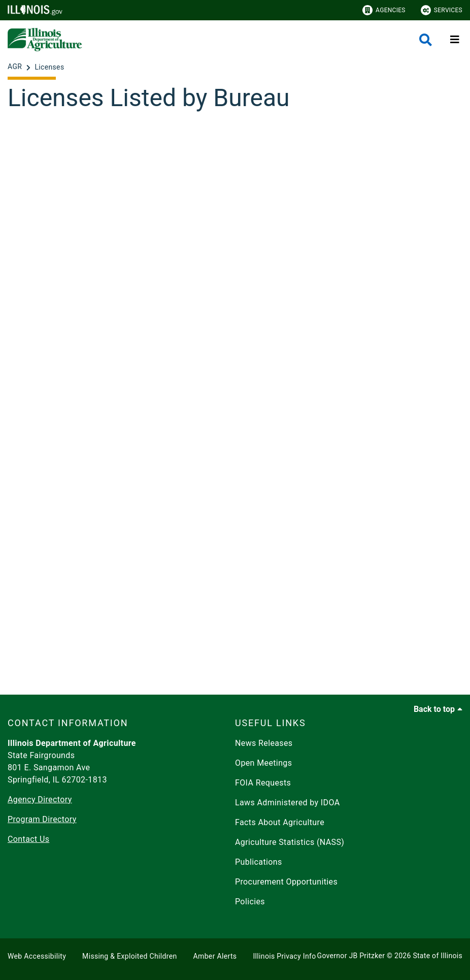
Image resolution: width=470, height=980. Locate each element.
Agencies (384, 10)
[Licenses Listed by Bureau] (235, 399)
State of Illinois (438, 956)
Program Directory (42, 819)
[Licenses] (49, 67)
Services (442, 10)
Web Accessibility (37, 956)
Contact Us (28, 839)
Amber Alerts (215, 956)
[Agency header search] (426, 40)
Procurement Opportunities (286, 882)
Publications (259, 862)
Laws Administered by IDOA (287, 803)
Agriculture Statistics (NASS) (290, 842)
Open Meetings (263, 763)
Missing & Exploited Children (129, 956)
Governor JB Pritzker (351, 956)
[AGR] (16, 67)
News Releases (264, 743)
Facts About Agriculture (280, 822)
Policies (250, 902)
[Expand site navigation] (455, 40)
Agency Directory (40, 799)
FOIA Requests (263, 783)
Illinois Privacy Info (284, 956)
